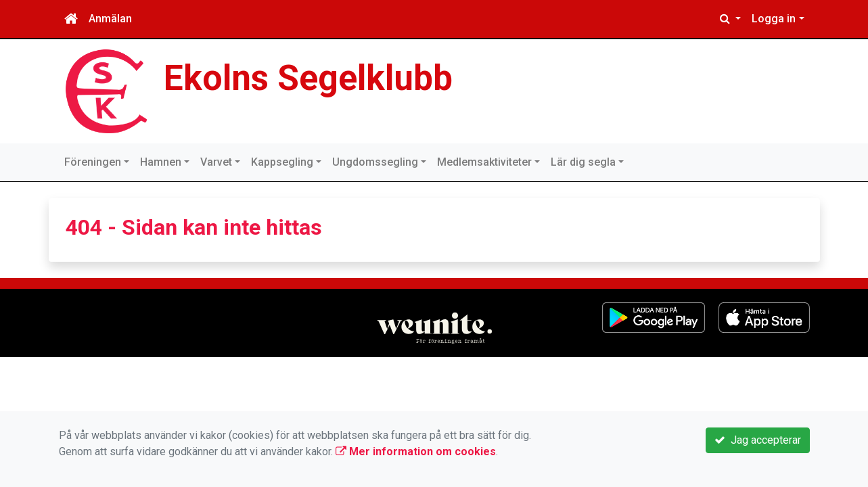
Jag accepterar (758, 440)
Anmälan (110, 19)
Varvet (216, 162)
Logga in (774, 19)
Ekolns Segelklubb (308, 78)
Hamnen (161, 162)
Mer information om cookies (416, 451)
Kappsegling (282, 162)
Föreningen (93, 162)
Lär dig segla (583, 162)
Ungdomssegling (375, 162)
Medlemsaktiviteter (484, 162)
